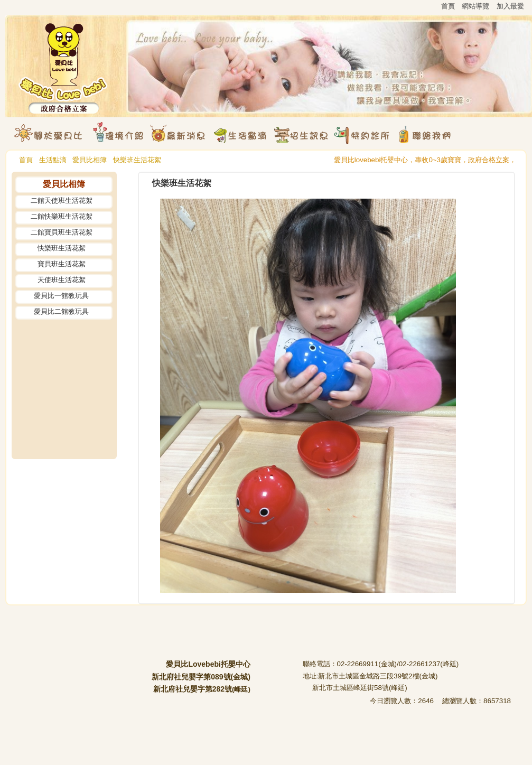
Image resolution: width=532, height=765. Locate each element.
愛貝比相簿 (90, 160)
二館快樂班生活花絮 (62, 216)
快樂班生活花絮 (137, 160)
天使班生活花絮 (62, 280)
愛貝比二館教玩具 (61, 311)
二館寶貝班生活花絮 (62, 232)
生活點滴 (53, 160)
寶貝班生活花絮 (62, 264)
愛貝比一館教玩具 (61, 296)
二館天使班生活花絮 (62, 200)
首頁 (26, 160)
